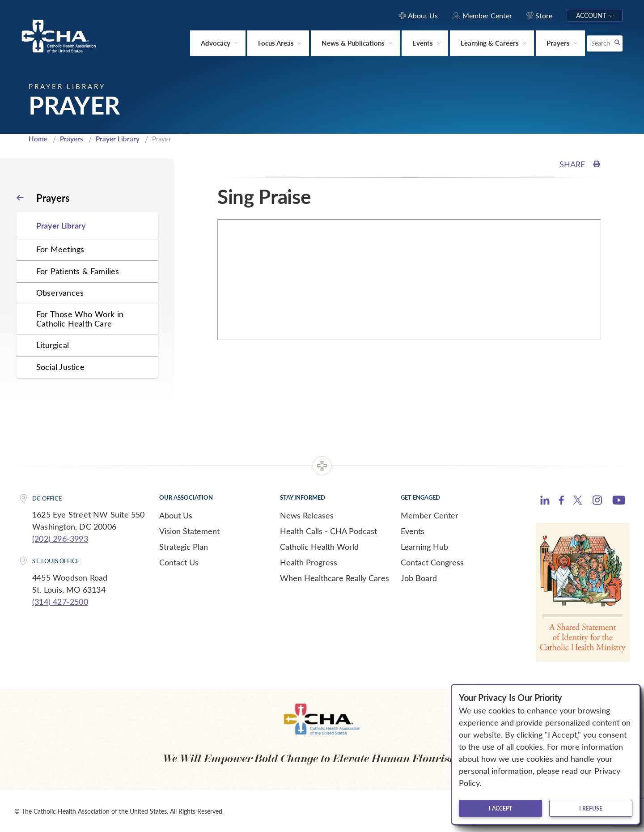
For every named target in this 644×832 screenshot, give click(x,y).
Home (38, 139)
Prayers (72, 139)
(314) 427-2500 (60, 602)
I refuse (591, 808)
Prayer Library (118, 139)
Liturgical (53, 345)
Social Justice (60, 367)
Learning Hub (424, 547)
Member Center (430, 515)
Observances (60, 293)
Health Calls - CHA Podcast (328, 531)
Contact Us (179, 562)
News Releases (307, 515)
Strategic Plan (184, 547)
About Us (176, 515)
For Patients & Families (78, 271)
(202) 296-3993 (60, 539)
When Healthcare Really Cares (335, 578)
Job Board (419, 578)
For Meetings (60, 249)
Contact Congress (432, 562)
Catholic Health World (319, 547)
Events (413, 531)
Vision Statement (189, 531)
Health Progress (309, 562)
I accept (500, 808)
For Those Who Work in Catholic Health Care (80, 319)
